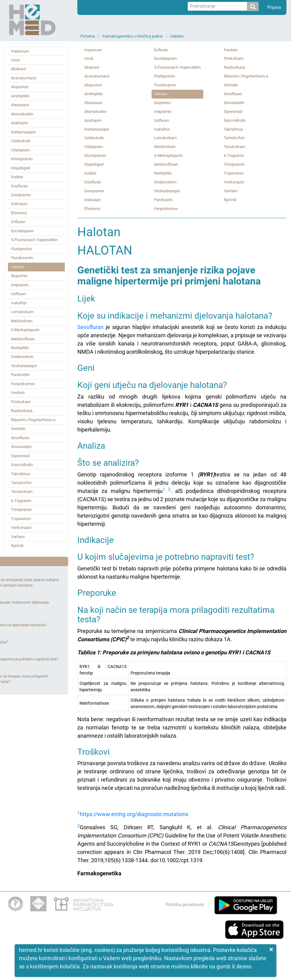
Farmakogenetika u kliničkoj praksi (133, 36)
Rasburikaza (22, 411)
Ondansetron (22, 357)
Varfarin (18, 537)
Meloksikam (22, 321)
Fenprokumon (23, 384)
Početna (88, 36)
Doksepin (19, 204)
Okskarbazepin (24, 366)
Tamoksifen (21, 483)
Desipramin (21, 195)
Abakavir (18, 69)
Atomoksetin (22, 114)
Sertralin (18, 429)
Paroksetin (20, 375)
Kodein (17, 177)
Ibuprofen (19, 276)
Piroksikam (21, 402)
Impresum (20, 51)
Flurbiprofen (21, 249)
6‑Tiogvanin (21, 501)
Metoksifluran (23, 339)
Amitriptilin (20, 96)
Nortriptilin (20, 348)
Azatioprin (20, 123)
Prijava (274, 7)
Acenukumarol (24, 78)
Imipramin (20, 285)
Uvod (15, 60)
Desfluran (19, 186)
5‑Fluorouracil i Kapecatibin (34, 240)
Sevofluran (20, 438)
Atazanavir (20, 105)
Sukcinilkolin (22, 465)
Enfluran (18, 222)
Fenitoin (18, 393)
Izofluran (18, 294)
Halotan (177, 36)
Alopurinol (20, 87)
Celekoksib (21, 141)
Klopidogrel (21, 168)
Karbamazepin (23, 132)
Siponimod (20, 456)
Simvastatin (21, 447)
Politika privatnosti (185, 905)
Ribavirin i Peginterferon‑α (33, 420)
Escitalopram (22, 231)
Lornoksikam (22, 312)
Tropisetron (21, 519)
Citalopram (20, 150)
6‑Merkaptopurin (25, 330)
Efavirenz (19, 213)
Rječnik (17, 546)
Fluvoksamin (22, 258)
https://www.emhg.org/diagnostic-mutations (134, 814)
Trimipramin (21, 510)
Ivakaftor (19, 303)
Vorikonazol (21, 528)
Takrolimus (21, 474)
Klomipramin (22, 159)
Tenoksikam (22, 492)
